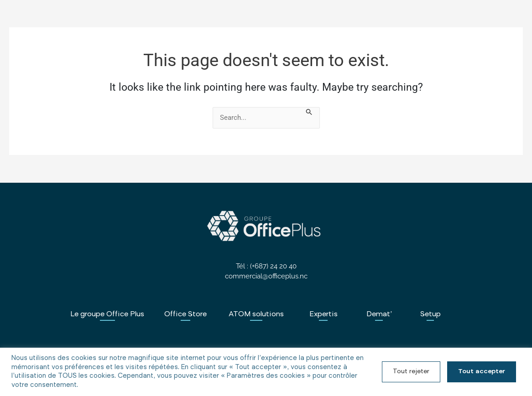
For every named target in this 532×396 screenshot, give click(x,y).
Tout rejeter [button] (411, 372)
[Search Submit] (309, 113)
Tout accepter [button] (482, 372)
